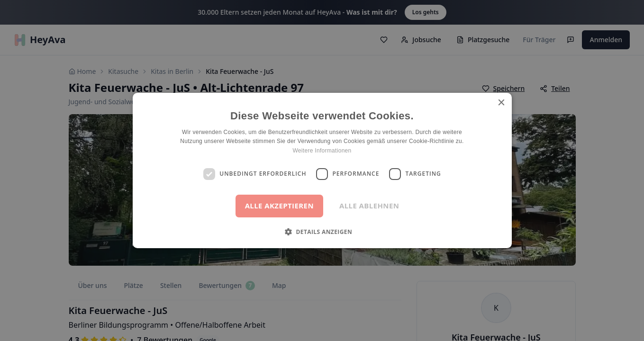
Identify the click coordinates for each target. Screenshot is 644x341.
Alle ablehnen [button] (369, 206)
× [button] (501, 103)
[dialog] (322, 170)
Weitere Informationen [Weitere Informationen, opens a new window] (322, 151)
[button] (322, 232)
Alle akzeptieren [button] (279, 206)
